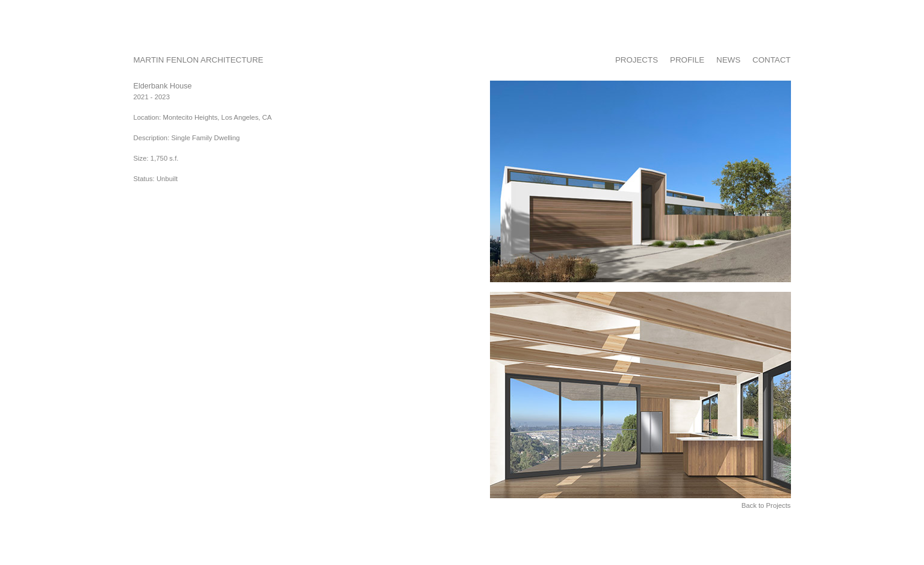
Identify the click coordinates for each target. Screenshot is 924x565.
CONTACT (771, 60)
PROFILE (687, 60)
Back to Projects (766, 505)
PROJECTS (637, 60)
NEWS (728, 60)
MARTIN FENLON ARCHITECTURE (199, 60)
